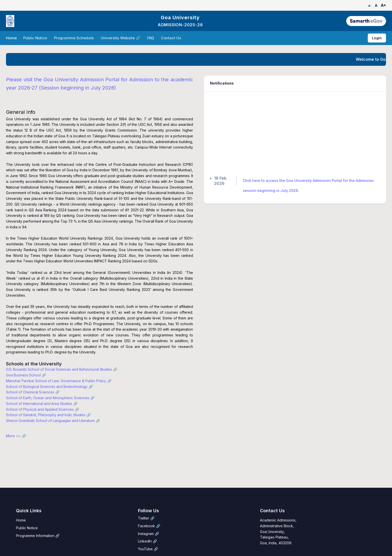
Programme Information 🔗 (38, 536)
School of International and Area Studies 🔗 (42, 404)
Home (11, 38)
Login (377, 38)
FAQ (151, 38)
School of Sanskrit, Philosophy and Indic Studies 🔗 (48, 415)
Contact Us (171, 38)
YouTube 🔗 (148, 549)
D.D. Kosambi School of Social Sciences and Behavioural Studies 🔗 (62, 369)
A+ (383, 5)
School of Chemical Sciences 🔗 (33, 392)
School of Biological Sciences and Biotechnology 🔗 (49, 387)
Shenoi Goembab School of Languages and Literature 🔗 (53, 421)
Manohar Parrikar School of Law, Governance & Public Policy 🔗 (59, 381)
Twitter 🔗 (146, 518)
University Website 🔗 (121, 38)
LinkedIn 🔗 (147, 541)
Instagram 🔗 (148, 534)
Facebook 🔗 (149, 526)
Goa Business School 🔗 (26, 375)
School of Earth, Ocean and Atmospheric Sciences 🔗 (50, 398)
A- (370, 6)
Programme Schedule (74, 38)
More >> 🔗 (16, 436)
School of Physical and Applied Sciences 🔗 (42, 409)
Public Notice (36, 38)
